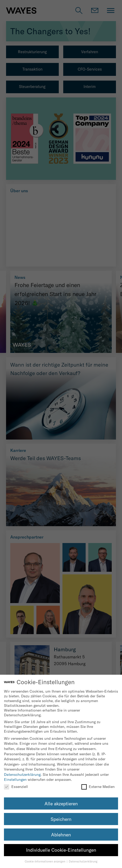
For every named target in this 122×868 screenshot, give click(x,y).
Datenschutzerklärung (22, 775)
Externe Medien (98, 787)
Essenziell (16, 787)
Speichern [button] (61, 819)
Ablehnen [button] (61, 835)
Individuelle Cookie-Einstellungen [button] (61, 850)
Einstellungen (15, 780)
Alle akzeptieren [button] (61, 804)
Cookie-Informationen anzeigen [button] (45, 861)
